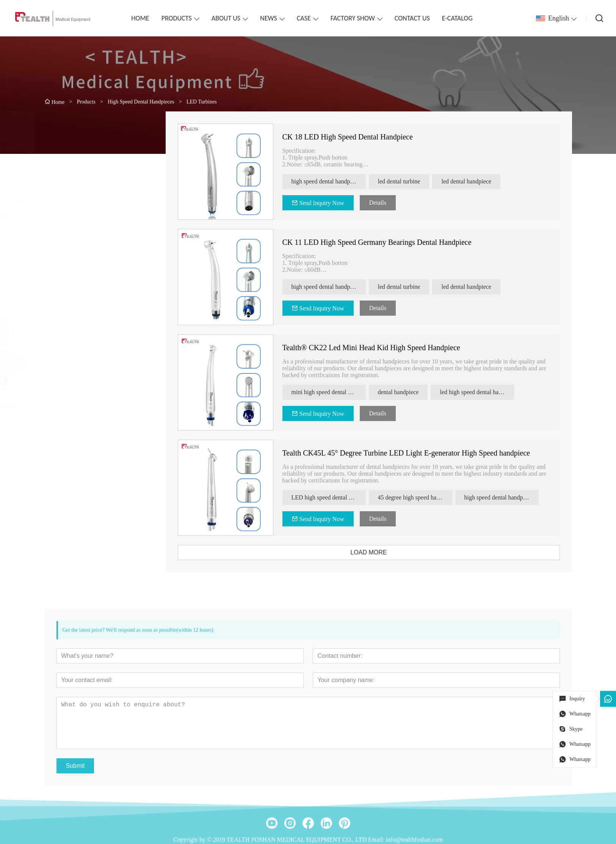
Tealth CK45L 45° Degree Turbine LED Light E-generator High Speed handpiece (418, 453)
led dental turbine (411, 181)
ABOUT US (226, 18)
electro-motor (66, 243)
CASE (304, 18)
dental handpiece (410, 392)
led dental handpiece (478, 181)
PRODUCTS (177, 18)
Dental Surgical (69, 229)
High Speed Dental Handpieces (88, 145)
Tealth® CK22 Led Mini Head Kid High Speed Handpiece (383, 348)
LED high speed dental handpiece (340, 497)
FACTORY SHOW (353, 18)
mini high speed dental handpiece (340, 392)
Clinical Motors (69, 173)
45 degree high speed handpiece (427, 497)
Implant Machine (71, 257)
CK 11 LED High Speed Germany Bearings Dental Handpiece (389, 242)
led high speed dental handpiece (489, 392)
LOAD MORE (381, 552)
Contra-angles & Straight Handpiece (94, 159)
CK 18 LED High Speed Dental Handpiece (359, 137)
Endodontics (65, 201)
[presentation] (57, 363)
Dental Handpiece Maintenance (88, 215)
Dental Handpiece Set (76, 187)
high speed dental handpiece (338, 181)
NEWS (269, 18)
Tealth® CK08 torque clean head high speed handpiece (90, 409)
